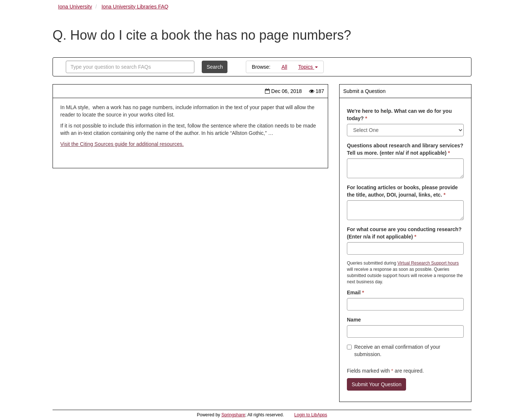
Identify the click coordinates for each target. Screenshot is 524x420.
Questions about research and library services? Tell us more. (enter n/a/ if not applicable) (405, 149)
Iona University (75, 7)
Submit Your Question (376, 384)
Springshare (233, 415)
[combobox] (130, 67)
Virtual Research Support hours (428, 263)
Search (215, 67)
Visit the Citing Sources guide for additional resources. (122, 144)
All (284, 67)
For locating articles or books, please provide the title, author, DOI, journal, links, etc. (402, 191)
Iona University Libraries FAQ (135, 7)
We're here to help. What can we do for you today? (399, 115)
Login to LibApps (311, 415)
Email (356, 292)
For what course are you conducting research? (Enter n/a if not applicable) (404, 233)
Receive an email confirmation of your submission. (394, 351)
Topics (308, 67)
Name (354, 320)
